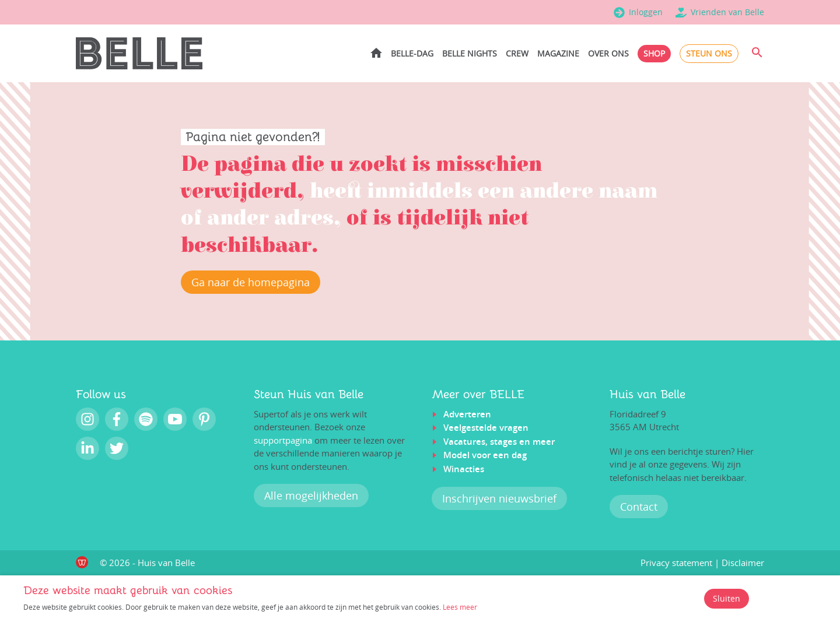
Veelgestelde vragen (486, 428)
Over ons (608, 53)
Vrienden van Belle (727, 12)
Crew (517, 53)
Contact (639, 507)
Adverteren (467, 415)
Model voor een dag (485, 456)
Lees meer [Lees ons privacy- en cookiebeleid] (460, 607)
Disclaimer (743, 563)
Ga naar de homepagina (251, 283)
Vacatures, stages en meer (499, 442)
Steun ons (709, 53)
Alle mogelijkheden (311, 496)
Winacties (464, 470)
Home (376, 53)
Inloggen (646, 12)
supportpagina (283, 441)
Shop (654, 53)
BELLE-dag (412, 53)
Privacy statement (676, 563)
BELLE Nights (470, 53)
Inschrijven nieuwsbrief (499, 499)
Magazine (558, 53)
